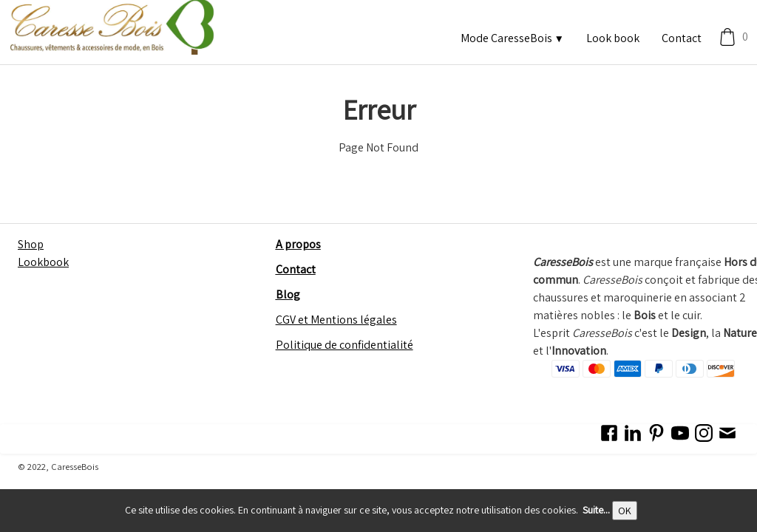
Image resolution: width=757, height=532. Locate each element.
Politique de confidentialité (344, 345)
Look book (613, 38)
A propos (298, 244)
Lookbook (43, 262)
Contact (682, 38)
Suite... (596, 510)
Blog (288, 294)
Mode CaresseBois (512, 38)
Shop (31, 244)
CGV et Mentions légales (336, 320)
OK (625, 511)
